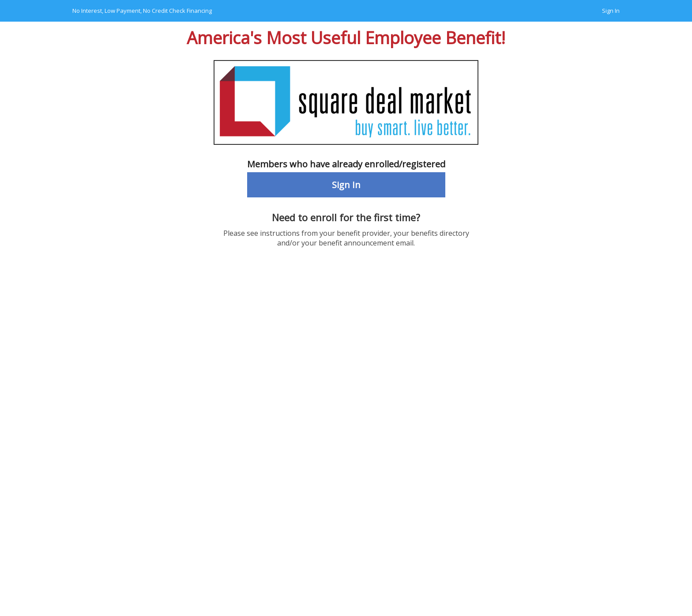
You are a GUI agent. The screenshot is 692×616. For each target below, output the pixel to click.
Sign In (611, 11)
